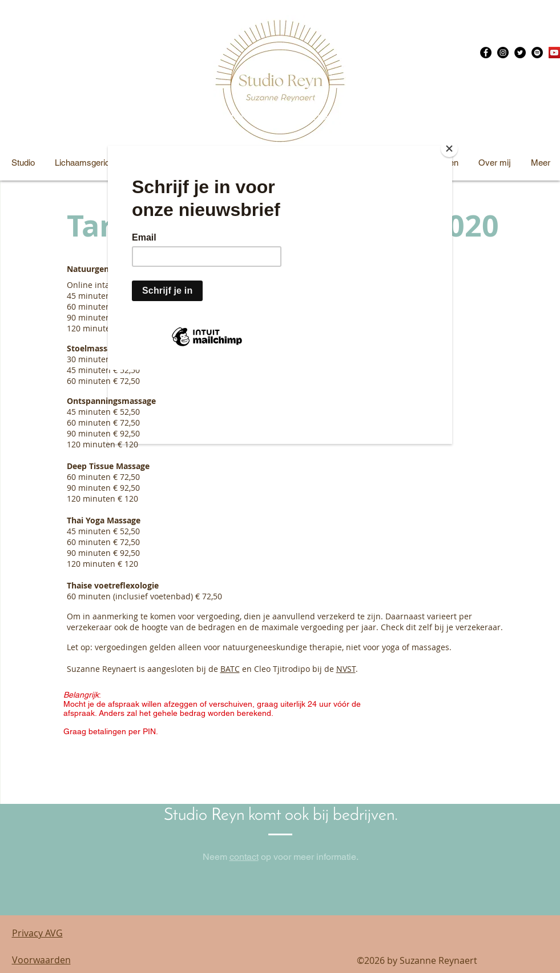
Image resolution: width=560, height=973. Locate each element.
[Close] (449, 149)
